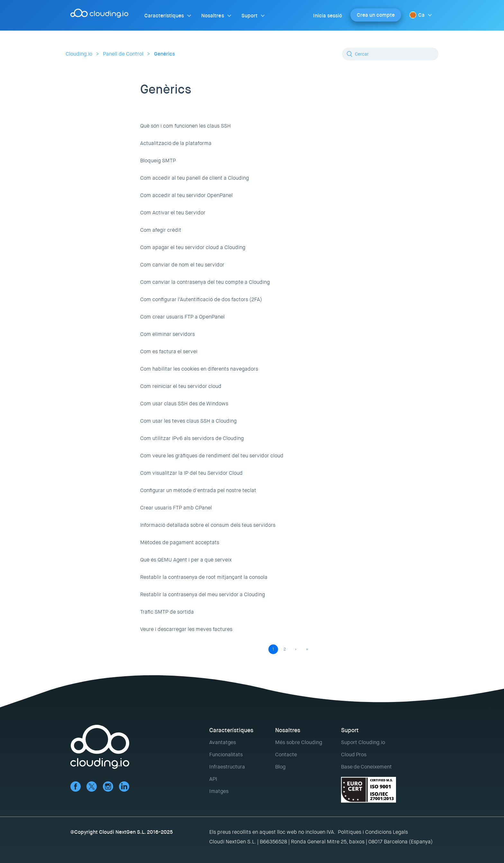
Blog (280, 767)
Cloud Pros (354, 755)
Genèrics (164, 54)
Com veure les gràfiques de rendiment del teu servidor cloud (212, 456)
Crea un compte (376, 15)
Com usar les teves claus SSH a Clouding (188, 421)
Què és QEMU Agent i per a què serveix (186, 560)
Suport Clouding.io (363, 742)
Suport (249, 16)
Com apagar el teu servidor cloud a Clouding (193, 247)
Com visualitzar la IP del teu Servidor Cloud (191, 473)
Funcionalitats (226, 755)
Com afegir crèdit (161, 230)
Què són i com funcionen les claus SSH (185, 126)
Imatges (219, 791)
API (213, 779)
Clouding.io (79, 54)
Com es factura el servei (169, 351)
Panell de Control (123, 54)
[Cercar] (390, 54)
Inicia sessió (328, 16)
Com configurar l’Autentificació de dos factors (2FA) (201, 299)
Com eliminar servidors (167, 334)
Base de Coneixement (366, 767)
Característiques (164, 16)
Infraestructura (227, 767)
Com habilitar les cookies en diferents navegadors (199, 369)
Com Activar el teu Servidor (173, 213)
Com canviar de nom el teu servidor (182, 265)
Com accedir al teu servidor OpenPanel (186, 195)
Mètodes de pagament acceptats (180, 542)
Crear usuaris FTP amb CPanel (176, 508)
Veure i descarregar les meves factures (186, 629)
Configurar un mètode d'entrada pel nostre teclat (198, 490)
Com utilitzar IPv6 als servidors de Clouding (192, 438)
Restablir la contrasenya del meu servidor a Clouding (203, 594)
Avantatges (223, 742)
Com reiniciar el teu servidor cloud (181, 386)
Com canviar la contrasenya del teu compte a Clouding (205, 282)
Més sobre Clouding (299, 742)
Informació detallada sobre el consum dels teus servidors (208, 525)
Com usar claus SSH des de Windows (184, 404)
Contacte (286, 755)
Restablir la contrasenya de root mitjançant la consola (204, 577)
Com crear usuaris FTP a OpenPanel (182, 317)
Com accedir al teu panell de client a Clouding (194, 178)
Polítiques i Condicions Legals (373, 832)
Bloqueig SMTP (158, 161)
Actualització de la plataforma (176, 143)
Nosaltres (212, 16)
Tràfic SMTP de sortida (167, 612)
